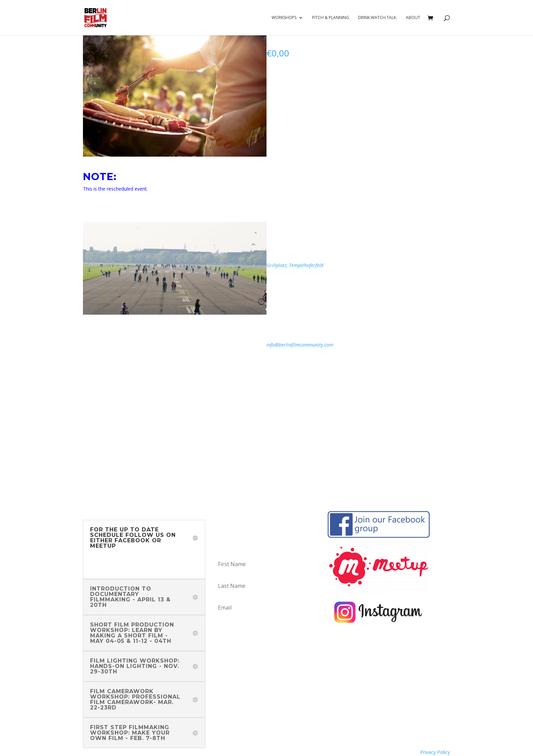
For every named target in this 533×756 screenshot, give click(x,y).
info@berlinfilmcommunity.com (300, 345)
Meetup (100, 568)
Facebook (102, 559)
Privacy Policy (435, 752)
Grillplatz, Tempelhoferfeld (296, 265)
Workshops (284, 18)
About (413, 18)
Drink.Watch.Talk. (377, 18)
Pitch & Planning (331, 18)
